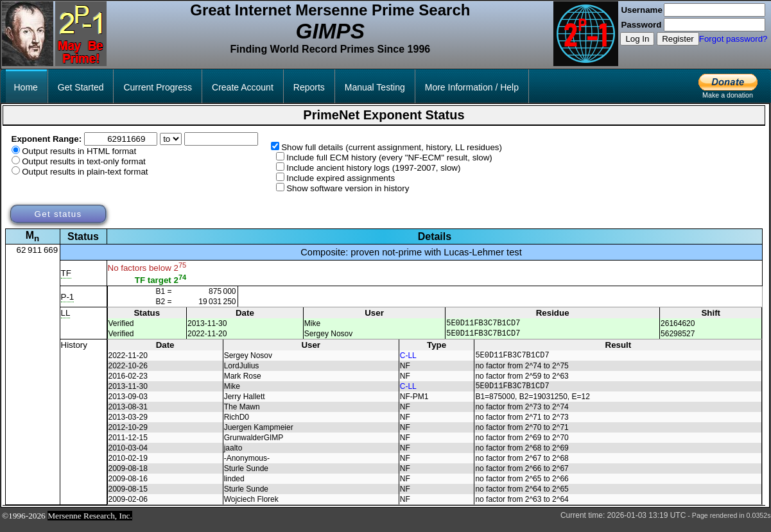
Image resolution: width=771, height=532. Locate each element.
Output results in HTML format (79, 151)
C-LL (408, 361)
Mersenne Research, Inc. (90, 523)
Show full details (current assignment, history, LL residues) (392, 147)
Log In (637, 39)
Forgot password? (733, 39)
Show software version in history (348, 188)
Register (678, 39)
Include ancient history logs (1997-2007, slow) (373, 168)
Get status (58, 214)
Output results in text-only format (84, 161)
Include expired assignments (341, 178)
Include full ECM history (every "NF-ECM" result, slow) (389, 158)
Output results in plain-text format (85, 172)
